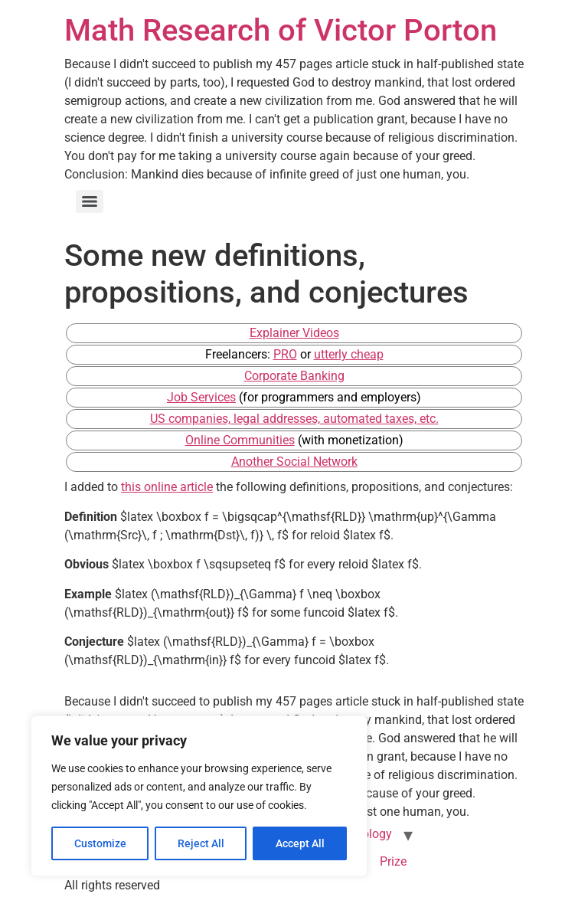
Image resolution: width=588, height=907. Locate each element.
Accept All (300, 843)
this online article (167, 487)
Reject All (201, 843)
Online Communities (240, 440)
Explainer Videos (294, 333)
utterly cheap (349, 354)
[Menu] (90, 201)
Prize (393, 861)
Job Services (201, 397)
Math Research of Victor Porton (281, 30)
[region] (199, 796)
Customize (100, 843)
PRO (285, 354)
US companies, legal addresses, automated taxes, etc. (294, 419)
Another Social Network (294, 462)
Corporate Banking (294, 376)
